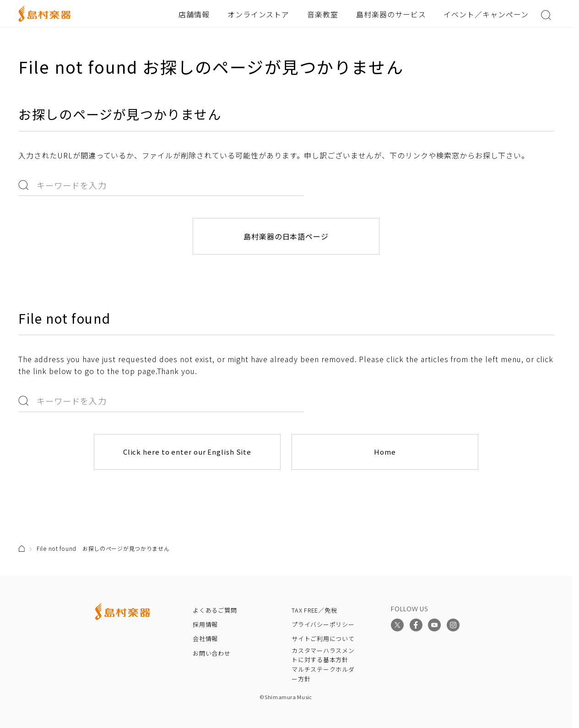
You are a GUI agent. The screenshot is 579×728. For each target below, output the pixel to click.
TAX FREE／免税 (314, 610)
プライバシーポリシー (323, 624)
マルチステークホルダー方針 (323, 674)
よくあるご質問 (215, 610)
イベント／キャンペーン (486, 14)
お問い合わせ (212, 653)
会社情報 (205, 638)
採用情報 (205, 624)
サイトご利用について (323, 638)
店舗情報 (194, 14)
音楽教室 (323, 14)
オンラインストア (259, 14)
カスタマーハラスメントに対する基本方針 (323, 655)
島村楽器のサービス (391, 14)
